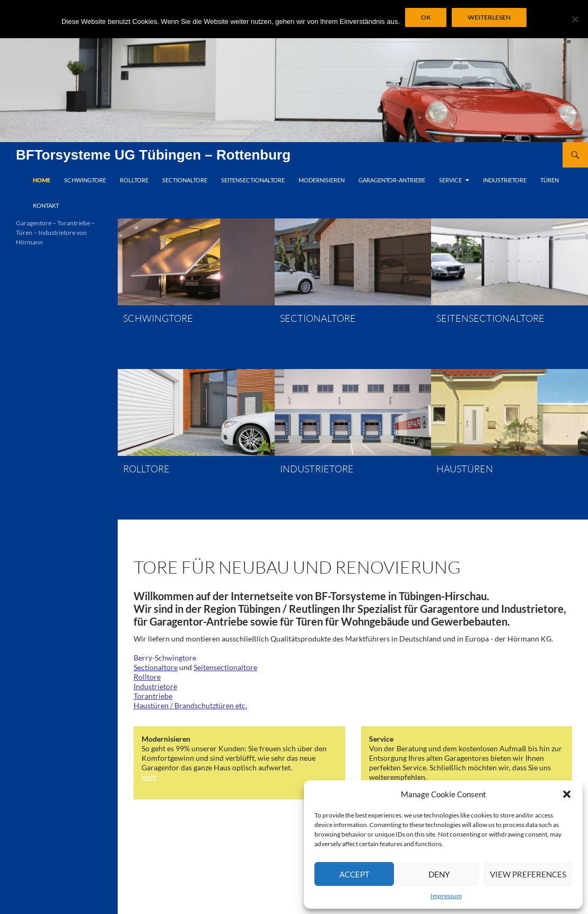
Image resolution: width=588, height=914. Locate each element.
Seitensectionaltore (253, 180)
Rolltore (134, 180)
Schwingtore (85, 180)
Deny (439, 874)
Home (42, 180)
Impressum (446, 896)
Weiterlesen (489, 17)
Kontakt (46, 205)
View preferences (528, 874)
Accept (354, 874)
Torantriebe (153, 696)
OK (426, 17)
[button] (567, 794)
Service (450, 180)
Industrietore (505, 180)
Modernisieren (322, 180)
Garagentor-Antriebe (392, 180)
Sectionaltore (185, 180)
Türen (550, 180)
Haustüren (465, 469)
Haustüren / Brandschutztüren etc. (190, 705)
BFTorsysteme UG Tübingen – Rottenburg (153, 155)
